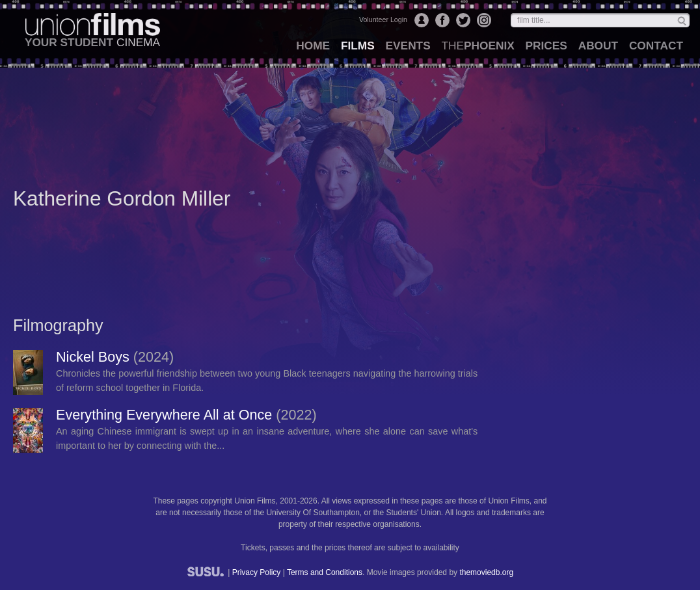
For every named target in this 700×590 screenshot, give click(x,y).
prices (546, 46)
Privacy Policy (257, 572)
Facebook (442, 20)
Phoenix (478, 46)
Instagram (484, 20)
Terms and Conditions (325, 572)
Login (422, 20)
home (313, 46)
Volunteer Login (383, 20)
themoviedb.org (486, 572)
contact (656, 46)
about (598, 46)
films (358, 46)
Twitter (463, 20)
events (408, 46)
